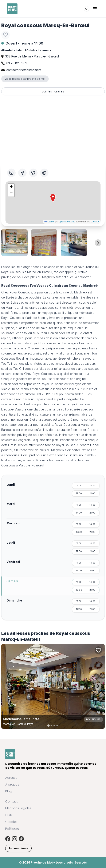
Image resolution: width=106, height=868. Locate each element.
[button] (53, 198)
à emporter (83, 277)
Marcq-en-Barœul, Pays (18, 724)
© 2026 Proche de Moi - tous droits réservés (53, 862)
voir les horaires (53, 91)
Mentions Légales (18, 808)
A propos (12, 784)
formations (18, 848)
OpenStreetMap (67, 222)
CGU (9, 815)
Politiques (12, 829)
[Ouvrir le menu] (95, 9)
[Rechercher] (87, 9)
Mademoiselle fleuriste (21, 719)
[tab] (49, 725)
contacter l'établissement (24, 70)
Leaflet (49, 222)
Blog (9, 791)
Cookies (11, 822)
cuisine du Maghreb (73, 292)
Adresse (11, 778)
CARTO (95, 222)
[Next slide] (98, 243)
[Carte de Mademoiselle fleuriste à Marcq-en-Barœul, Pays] (53, 686)
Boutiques (93, 719)
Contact (11, 801)
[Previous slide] (8, 243)
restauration (9, 323)
